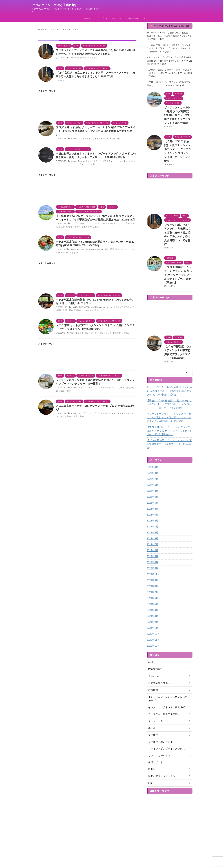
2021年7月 (152, 554)
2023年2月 (152, 482)
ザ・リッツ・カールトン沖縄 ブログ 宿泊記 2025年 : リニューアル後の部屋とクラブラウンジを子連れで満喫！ (170, 35)
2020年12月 (152, 595)
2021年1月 (152, 589)
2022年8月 (152, 500)
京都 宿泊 (106, 249)
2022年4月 (152, 524)
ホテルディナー (90, 334)
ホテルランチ (97, 223)
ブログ (87, 223)
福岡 (115, 137)
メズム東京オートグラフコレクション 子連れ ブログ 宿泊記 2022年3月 (95, 407)
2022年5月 (152, 518)
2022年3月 (152, 530)
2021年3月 (152, 578)
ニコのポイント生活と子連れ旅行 (55, 5)
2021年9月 (152, 542)
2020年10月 (152, 607)
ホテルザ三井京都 (118, 307)
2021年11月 (152, 536)
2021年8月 (152, 548)
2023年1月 (152, 488)
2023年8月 (152, 452)
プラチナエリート (108, 160)
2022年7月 (152, 506)
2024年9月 (152, 435)
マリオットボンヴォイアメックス (84, 58)
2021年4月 (152, 572)
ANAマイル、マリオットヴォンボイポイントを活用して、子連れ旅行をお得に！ (111, 859)
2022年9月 (152, 494)
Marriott (74, 137)
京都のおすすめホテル (68, 226)
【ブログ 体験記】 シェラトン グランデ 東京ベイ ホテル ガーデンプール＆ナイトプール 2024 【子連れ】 (170, 69)
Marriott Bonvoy (77, 160)
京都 (124, 223)
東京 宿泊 (73, 414)
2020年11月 (152, 601)
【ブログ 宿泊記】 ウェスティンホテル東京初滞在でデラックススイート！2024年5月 (169, 78)
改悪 (86, 163)
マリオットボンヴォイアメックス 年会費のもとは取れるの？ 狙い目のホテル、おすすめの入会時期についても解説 (169, 58)
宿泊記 (109, 137)
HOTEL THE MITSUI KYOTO (82, 249)
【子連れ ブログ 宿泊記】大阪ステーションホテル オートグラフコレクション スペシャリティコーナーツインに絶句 (169, 46)
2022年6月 (152, 512)
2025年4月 (152, 429)
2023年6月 (152, 458)
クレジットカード (92, 160)
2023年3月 (152, 476)
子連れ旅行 (79, 163)
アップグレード (77, 223)
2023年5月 (152, 464)
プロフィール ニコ (136, 18)
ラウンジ (70, 163)
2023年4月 (152, 470)
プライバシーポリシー (111, 18)
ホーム (87, 18)
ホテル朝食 (108, 223)
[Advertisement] (87, 107)
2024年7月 (152, 440)
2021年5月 (152, 566)
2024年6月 (152, 446)
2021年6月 (152, 560)
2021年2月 (152, 584)
